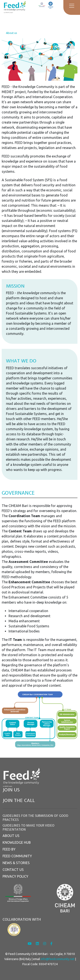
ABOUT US (11, 836)
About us (12, 33)
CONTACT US (13, 870)
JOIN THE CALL (19, 800)
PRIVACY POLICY (15, 876)
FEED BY (9, 849)
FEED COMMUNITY (17, 856)
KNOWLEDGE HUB (17, 842)
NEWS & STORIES (16, 863)
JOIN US (11, 790)
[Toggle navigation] (72, 6)
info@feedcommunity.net (58, 959)
